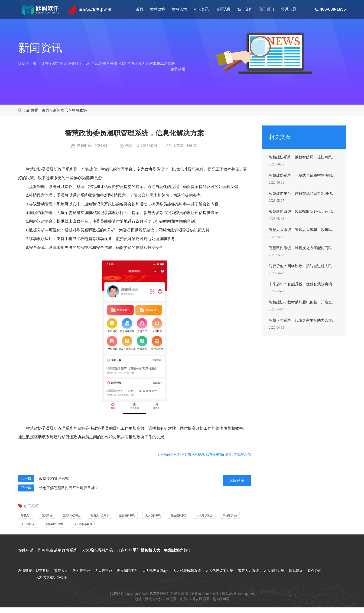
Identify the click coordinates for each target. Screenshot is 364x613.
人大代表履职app (155, 576)
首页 (140, 9)
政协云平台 (81, 576)
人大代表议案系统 (219, 576)
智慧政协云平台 (91, 517)
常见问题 (289, 9)
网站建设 (296, 576)
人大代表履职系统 (187, 576)
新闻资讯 (201, 9)
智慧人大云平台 (130, 517)
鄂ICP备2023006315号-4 (203, 599)
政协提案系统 (167, 517)
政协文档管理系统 (54, 479)
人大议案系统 (202, 517)
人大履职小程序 (211, 528)
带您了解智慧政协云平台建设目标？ (69, 488)
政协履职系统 (33, 528)
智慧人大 (179, 9)
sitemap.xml (246, 599)
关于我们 (267, 9)
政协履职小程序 (172, 528)
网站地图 (229, 599)
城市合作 (245, 9)
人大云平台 (103, 576)
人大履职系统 (69, 528)
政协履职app (103, 528)
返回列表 (237, 480)
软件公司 (315, 576)
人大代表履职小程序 (51, 583)
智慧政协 (158, 9)
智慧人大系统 (248, 576)
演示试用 (223, 9)
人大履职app (136, 528)
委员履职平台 (127, 576)
